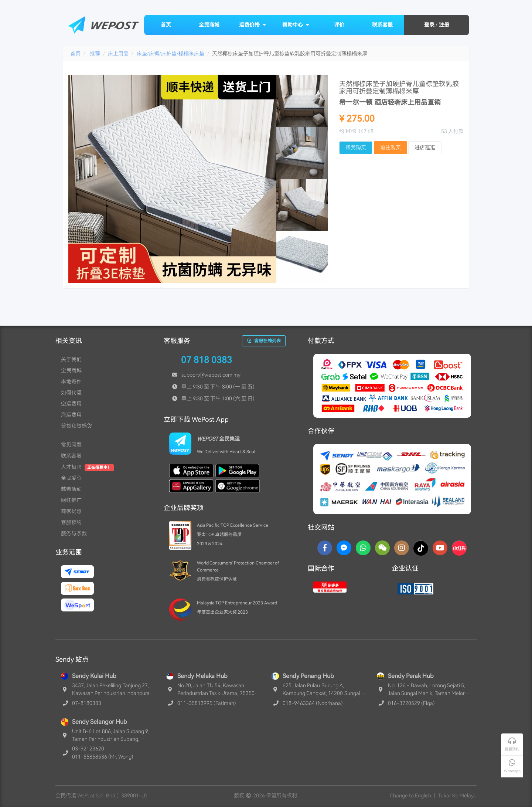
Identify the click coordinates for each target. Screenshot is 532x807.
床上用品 (118, 54)
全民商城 (209, 25)
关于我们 (71, 359)
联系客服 (382, 25)
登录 (429, 25)
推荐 (95, 54)
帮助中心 (296, 25)
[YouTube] (440, 548)
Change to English (410, 796)
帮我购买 (356, 148)
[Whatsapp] (363, 548)
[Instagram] (402, 548)
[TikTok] (421, 548)
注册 (444, 25)
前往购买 (391, 148)
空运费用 (71, 404)
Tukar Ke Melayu (457, 796)
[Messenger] (344, 548)
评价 (339, 25)
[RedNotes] (459, 548)
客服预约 (71, 522)
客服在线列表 (264, 341)
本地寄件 (71, 382)
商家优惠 (71, 511)
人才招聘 (71, 467)
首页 (166, 25)
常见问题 (71, 445)
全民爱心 (71, 478)
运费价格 (253, 25)
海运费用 (71, 415)
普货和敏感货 (76, 426)
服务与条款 (74, 533)
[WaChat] (382, 548)
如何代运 (71, 393)
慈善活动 (71, 489)
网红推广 (71, 500)
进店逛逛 (425, 148)
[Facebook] (325, 548)
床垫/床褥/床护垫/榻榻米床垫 (170, 54)
